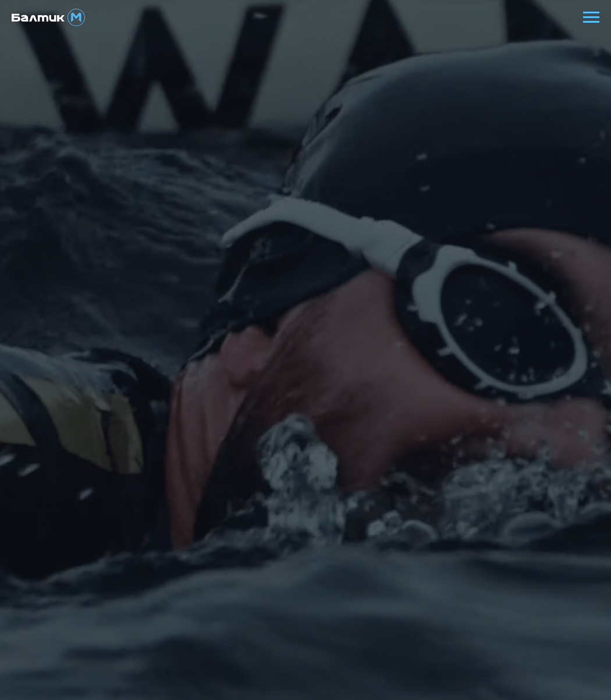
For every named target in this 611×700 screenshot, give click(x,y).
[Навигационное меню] (591, 17)
